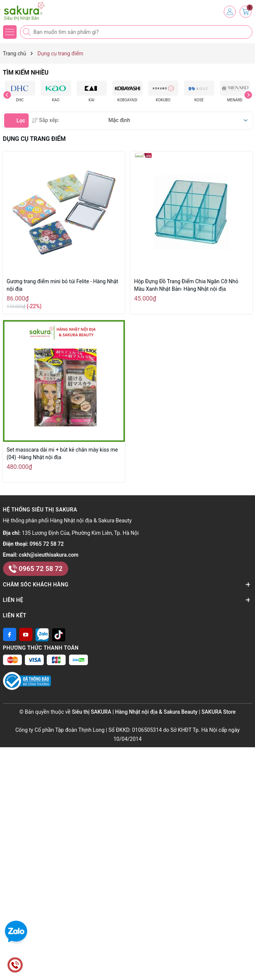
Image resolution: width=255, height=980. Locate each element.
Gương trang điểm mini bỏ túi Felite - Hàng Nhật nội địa (63, 285)
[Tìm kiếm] (28, 32)
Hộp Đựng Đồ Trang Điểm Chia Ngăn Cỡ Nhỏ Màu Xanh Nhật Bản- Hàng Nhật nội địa (186, 285)
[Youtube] (26, 634)
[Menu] (10, 32)
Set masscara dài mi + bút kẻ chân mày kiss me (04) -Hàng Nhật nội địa (62, 453)
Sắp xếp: (46, 120)
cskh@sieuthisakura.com (49, 555)
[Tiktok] (59, 634)
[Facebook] (10, 634)
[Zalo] (42, 634)
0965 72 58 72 (47, 544)
